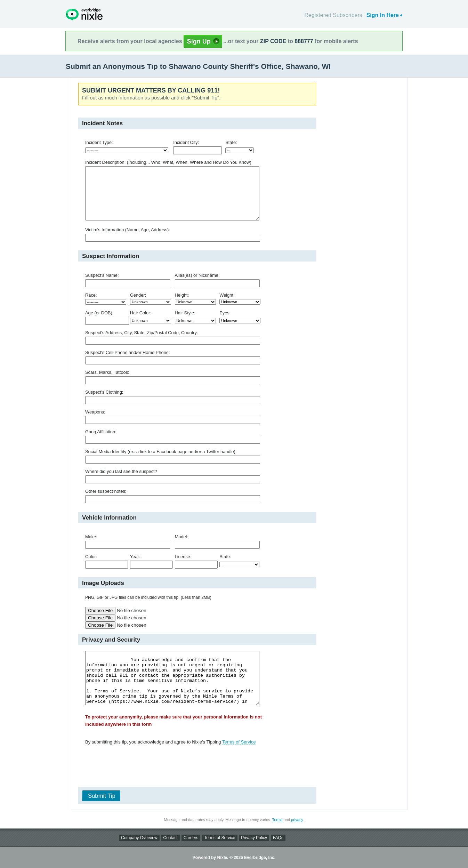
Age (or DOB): (99, 313)
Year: (135, 557)
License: (183, 557)
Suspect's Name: (102, 275)
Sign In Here (383, 15)
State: (231, 142)
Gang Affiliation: (101, 432)
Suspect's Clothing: (104, 392)
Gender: (138, 295)
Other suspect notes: (106, 491)
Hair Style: (185, 313)
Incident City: (186, 142)
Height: (182, 295)
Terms (277, 820)
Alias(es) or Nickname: (197, 275)
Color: (91, 557)
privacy (297, 820)
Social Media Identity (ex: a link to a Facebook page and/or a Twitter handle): (161, 452)
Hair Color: (141, 313)
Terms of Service (239, 742)
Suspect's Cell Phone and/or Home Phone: (127, 352)
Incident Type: (99, 142)
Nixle (84, 14)
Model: (182, 537)
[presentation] (195, 767)
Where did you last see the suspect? (121, 471)
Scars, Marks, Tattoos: (107, 372)
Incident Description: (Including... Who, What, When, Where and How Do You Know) (168, 162)
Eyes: (225, 313)
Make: (91, 537)
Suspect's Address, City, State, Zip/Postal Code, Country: (142, 333)
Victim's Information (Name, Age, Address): (128, 230)
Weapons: (95, 412)
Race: (91, 295)
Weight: (227, 295)
